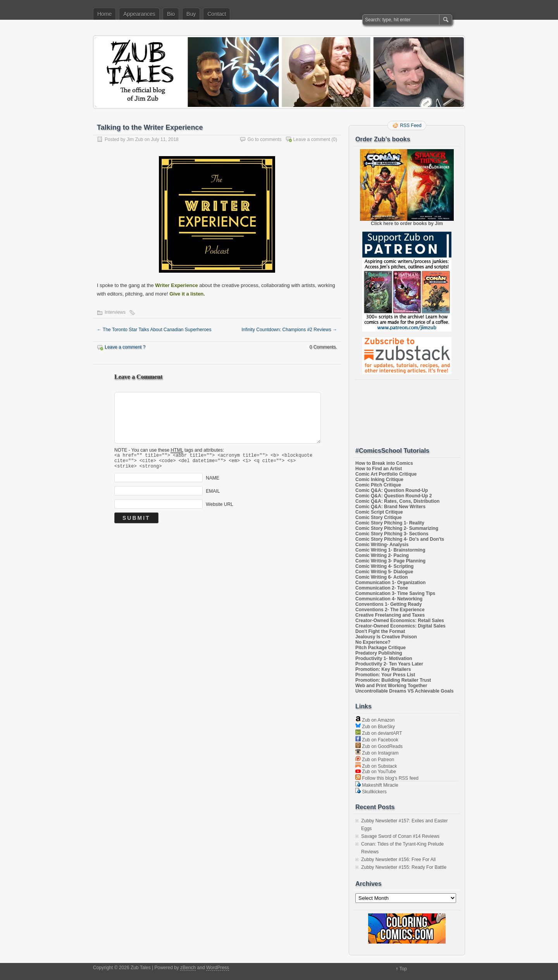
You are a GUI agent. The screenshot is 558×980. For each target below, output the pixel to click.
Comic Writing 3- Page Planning (390, 561)
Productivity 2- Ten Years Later (389, 664)
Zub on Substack (376, 766)
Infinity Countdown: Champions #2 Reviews (289, 330)
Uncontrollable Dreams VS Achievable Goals (405, 691)
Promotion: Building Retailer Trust (393, 680)
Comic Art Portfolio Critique (386, 474)
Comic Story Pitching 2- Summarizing (397, 528)
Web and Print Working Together (391, 686)
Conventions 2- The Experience (390, 610)
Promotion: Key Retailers (383, 669)
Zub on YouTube (376, 772)
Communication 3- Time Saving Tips (395, 593)
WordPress (218, 968)
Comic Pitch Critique (378, 485)
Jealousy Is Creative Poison (386, 637)
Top (403, 969)
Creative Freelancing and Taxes (390, 615)
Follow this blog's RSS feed (387, 778)
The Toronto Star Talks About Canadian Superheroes (154, 330)
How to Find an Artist (379, 469)
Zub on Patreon (375, 760)
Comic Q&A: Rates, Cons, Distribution (397, 501)
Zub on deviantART (379, 733)
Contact (217, 14)
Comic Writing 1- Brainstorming (390, 550)
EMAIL (213, 495)
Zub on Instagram (377, 753)
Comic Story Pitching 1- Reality (390, 523)
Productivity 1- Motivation (384, 658)
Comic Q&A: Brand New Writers (390, 507)
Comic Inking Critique (379, 480)
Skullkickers (371, 792)
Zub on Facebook (377, 740)
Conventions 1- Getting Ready (388, 604)
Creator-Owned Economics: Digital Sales (400, 626)
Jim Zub (135, 139)
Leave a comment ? (125, 347)
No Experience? (373, 642)
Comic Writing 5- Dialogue (384, 572)
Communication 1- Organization (390, 583)
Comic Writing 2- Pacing (382, 555)
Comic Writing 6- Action (381, 577)
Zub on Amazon (375, 720)
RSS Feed (411, 126)
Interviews (115, 312)
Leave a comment (312, 139)
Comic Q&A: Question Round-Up (392, 490)
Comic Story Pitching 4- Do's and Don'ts (400, 539)
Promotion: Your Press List (385, 675)
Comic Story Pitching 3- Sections (392, 534)
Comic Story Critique (378, 518)
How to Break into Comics (384, 463)
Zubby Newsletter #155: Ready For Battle (404, 867)
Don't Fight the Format (380, 631)
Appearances (139, 14)
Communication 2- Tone (382, 588)
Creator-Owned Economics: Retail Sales (400, 621)
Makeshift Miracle (377, 785)
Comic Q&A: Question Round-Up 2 (394, 496)
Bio (171, 14)
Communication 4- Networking (389, 599)
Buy (191, 14)
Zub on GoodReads (379, 746)
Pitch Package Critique (381, 648)
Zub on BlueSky (375, 727)
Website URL (219, 508)
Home (104, 14)
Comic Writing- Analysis (382, 545)
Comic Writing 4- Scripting (384, 566)
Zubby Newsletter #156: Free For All (398, 860)
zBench (188, 968)
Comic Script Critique (379, 512)
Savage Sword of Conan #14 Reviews (400, 836)
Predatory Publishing (379, 653)
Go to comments (265, 139)
